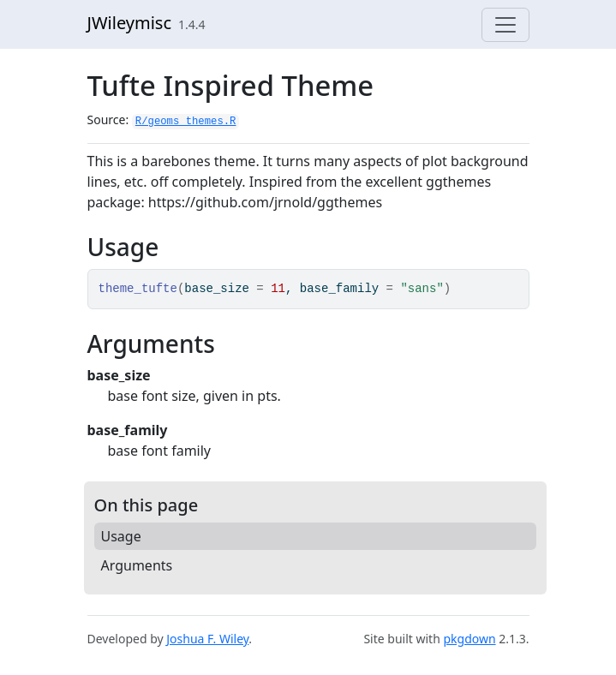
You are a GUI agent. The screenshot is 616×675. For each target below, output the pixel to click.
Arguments (137, 565)
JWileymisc (130, 23)
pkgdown (469, 639)
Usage (121, 536)
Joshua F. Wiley (207, 639)
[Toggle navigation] (505, 25)
